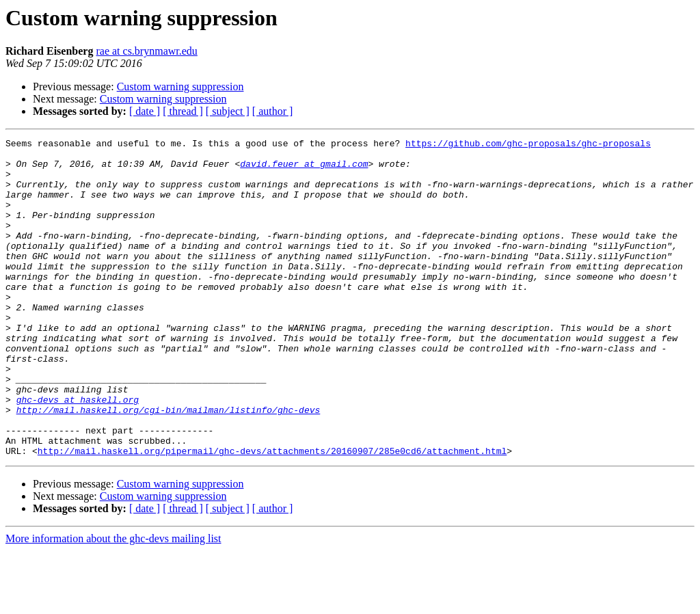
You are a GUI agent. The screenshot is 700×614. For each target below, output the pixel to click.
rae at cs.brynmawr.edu (146, 51)
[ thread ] (183, 111)
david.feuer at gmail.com (304, 170)
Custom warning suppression (180, 86)
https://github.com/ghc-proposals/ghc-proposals (528, 145)
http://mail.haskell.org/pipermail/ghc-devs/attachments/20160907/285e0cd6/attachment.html (272, 514)
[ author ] (273, 111)
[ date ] (145, 111)
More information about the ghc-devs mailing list (113, 602)
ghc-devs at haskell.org (78, 453)
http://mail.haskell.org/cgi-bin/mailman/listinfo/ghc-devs (169, 465)
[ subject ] (228, 111)
